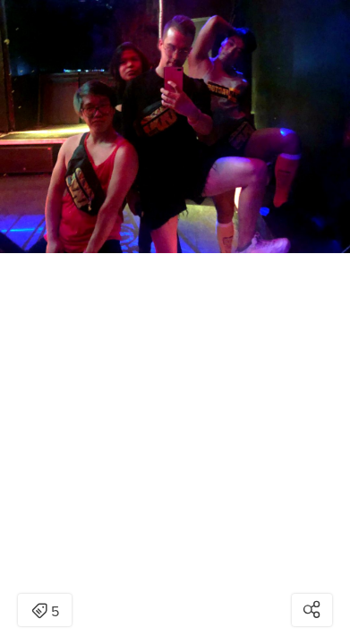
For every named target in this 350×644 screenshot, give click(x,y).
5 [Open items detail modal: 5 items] (45, 612)
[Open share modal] (312, 610)
